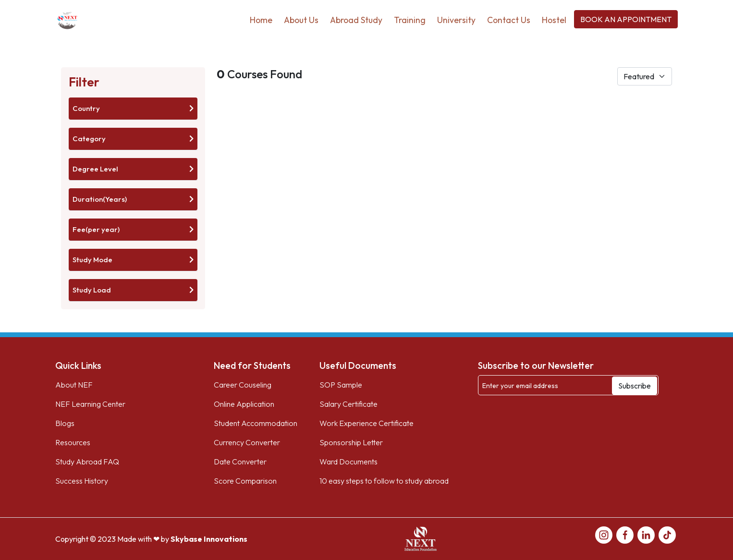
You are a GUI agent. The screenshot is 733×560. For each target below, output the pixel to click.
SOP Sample (341, 385)
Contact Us (509, 20)
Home (261, 20)
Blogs (65, 423)
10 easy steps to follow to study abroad (384, 481)
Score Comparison (245, 481)
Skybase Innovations (209, 539)
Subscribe (635, 386)
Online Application (244, 404)
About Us (301, 20)
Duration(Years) (133, 199)
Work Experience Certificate (366, 423)
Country (133, 108)
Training (410, 20)
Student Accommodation (256, 423)
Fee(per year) (133, 229)
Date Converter (240, 462)
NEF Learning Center (90, 404)
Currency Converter (247, 442)
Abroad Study (356, 20)
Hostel (554, 20)
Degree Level (133, 169)
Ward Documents (348, 462)
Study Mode (133, 260)
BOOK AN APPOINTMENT (626, 19)
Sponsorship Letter (351, 442)
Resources (73, 442)
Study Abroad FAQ (87, 462)
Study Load (133, 290)
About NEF (74, 385)
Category (133, 139)
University (456, 20)
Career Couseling (243, 385)
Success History (82, 481)
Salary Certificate (348, 404)
